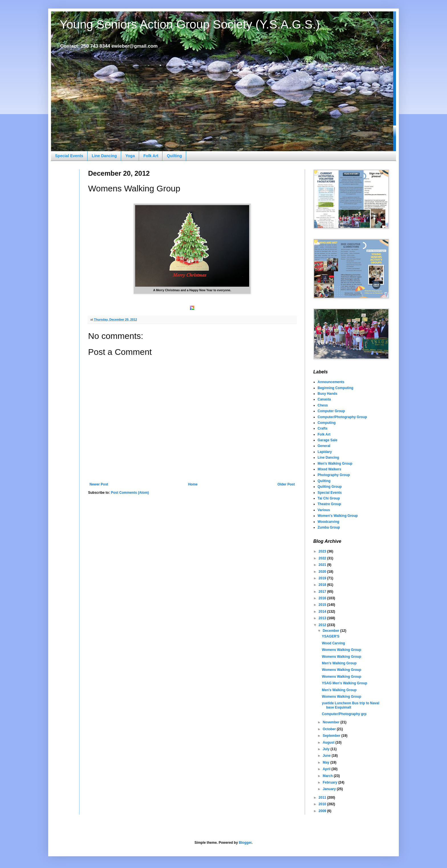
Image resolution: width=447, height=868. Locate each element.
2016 (323, 598)
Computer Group (331, 411)
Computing (327, 423)
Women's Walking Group (338, 516)
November (332, 722)
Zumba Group (329, 527)
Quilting (174, 156)
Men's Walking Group (335, 464)
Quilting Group (330, 487)
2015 (323, 605)
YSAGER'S (331, 636)
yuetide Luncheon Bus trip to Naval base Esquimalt (351, 705)
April (327, 769)
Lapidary (325, 452)
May (327, 762)
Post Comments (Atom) (130, 493)
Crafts (323, 428)
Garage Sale (327, 440)
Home (193, 484)
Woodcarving (328, 522)
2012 (323, 625)
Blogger (245, 843)
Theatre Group (329, 504)
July (327, 749)
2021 (323, 565)
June (327, 756)
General (324, 446)
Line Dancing (104, 156)
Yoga (130, 156)
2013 (323, 618)
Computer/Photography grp (344, 714)
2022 (323, 558)
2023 (323, 551)
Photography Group (334, 475)
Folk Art (151, 156)
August (329, 742)
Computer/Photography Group (342, 417)
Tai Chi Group (329, 498)
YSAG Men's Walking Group (345, 683)
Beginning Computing (335, 388)
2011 (323, 798)
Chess (323, 405)
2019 (323, 578)
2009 (323, 811)
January (330, 789)
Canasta (324, 399)
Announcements (331, 382)
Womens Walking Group (342, 650)
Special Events (69, 156)
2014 (323, 612)
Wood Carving (333, 643)
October (330, 729)
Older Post (286, 484)
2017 (323, 592)
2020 (323, 572)
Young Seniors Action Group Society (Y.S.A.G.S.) (190, 24)
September (332, 736)
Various (324, 510)
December (331, 631)
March (328, 776)
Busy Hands (327, 394)
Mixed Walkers (329, 469)
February (331, 782)
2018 (323, 585)
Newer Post (99, 484)
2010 (323, 804)
